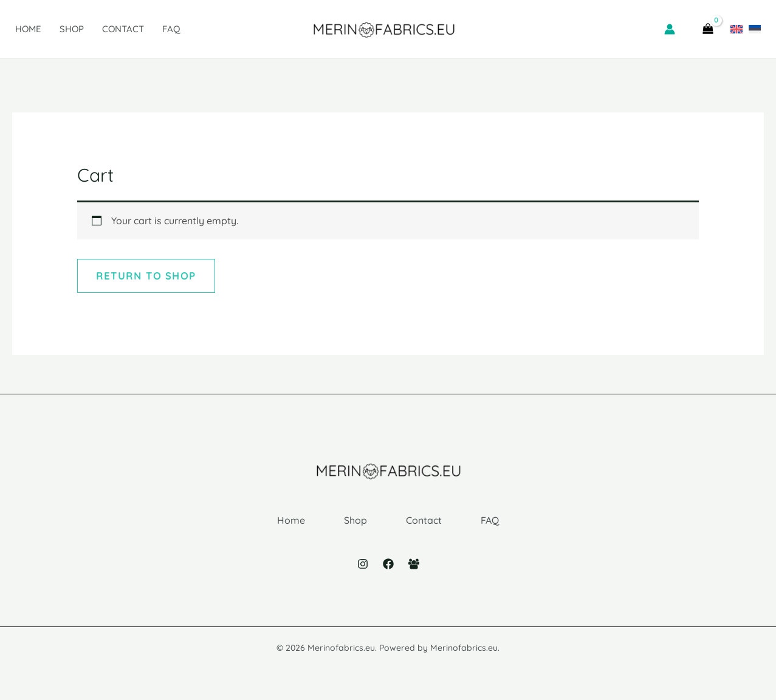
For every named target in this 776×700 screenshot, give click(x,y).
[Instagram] (363, 564)
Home (28, 29)
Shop (72, 29)
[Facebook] (388, 564)
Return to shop (146, 276)
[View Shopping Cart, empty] (708, 29)
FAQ (171, 29)
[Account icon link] (670, 29)
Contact (123, 29)
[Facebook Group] (414, 564)
